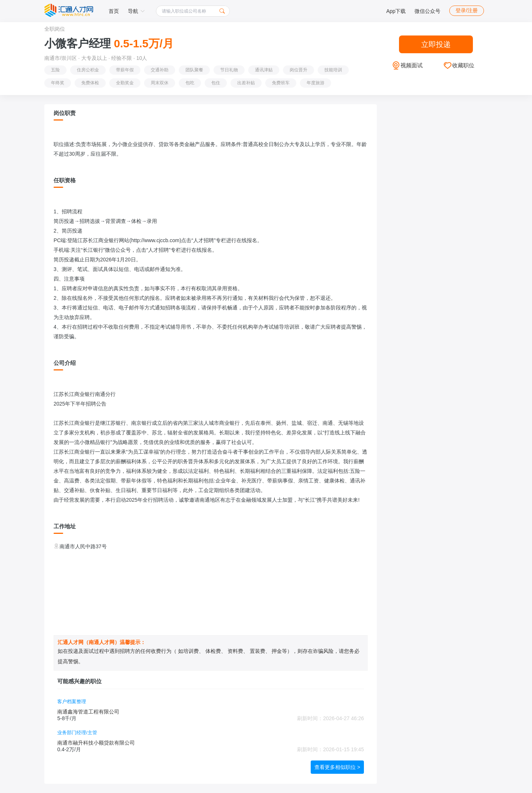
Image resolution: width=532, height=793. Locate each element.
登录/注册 (467, 10)
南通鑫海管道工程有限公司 (88, 712)
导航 (136, 11)
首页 (114, 11)
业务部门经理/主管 (77, 733)
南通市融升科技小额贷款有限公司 (96, 743)
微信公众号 (427, 11)
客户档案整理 (72, 701)
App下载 (396, 11)
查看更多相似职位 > (337, 767)
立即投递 (436, 44)
